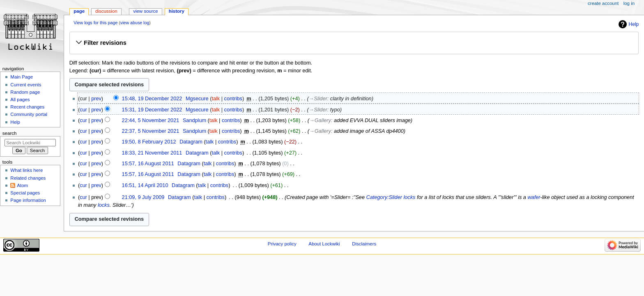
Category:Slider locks (391, 197)
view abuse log (135, 23)
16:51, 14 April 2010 (145, 185)
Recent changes (27, 107)
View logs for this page (95, 23)
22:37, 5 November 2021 (151, 131)
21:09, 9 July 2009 (143, 197)
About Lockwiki (324, 244)
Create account (603, 3)
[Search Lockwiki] (30, 143)
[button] (354, 43)
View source (145, 11)
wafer (534, 197)
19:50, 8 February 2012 (149, 142)
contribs (233, 99)
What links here (26, 170)
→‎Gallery (320, 120)
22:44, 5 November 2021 (151, 120)
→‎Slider (318, 99)
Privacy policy (282, 244)
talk (216, 99)
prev (96, 99)
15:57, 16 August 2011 (148, 164)
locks (104, 205)
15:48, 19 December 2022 (152, 99)
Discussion (106, 11)
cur (83, 110)
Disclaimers (364, 244)
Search (10, 133)
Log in (629, 3)
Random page (25, 92)
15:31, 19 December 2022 (152, 110)
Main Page (22, 77)
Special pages (25, 193)
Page (79, 11)
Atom (22, 185)
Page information (28, 200)
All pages (20, 99)
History (177, 11)
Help (634, 24)
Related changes (28, 178)
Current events (26, 85)
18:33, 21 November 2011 (152, 153)
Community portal (29, 114)
